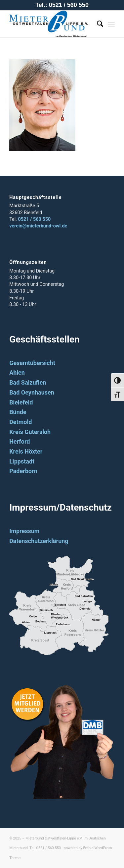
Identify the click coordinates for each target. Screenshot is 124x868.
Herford (20, 441)
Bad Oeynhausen (32, 392)
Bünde (18, 412)
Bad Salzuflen (28, 382)
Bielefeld (21, 402)
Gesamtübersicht (32, 363)
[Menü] (111, 24)
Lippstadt (22, 461)
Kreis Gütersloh (30, 432)
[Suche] (97, 24)
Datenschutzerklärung (39, 541)
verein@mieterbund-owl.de (38, 226)
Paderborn (23, 471)
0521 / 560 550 (35, 219)
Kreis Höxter (26, 451)
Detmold (21, 422)
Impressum (24, 531)
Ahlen (17, 372)
